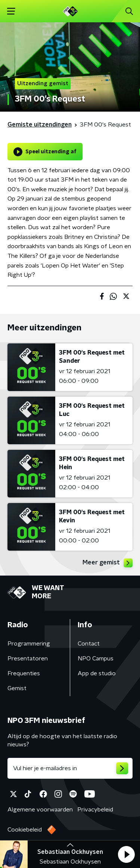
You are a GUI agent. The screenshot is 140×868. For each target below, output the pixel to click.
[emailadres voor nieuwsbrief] (70, 768)
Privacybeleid (95, 810)
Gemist (17, 688)
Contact (89, 644)
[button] (126, 854)
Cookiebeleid (25, 830)
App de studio (97, 673)
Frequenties (24, 673)
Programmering (29, 644)
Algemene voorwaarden (40, 810)
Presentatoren (28, 659)
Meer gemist (108, 563)
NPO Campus (96, 659)
